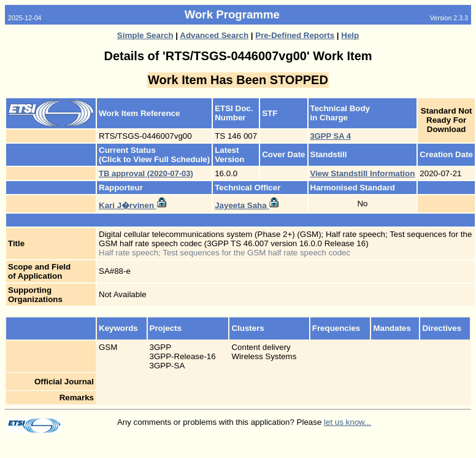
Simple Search (145, 35)
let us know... (347, 422)
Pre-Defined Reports (295, 35)
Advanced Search (214, 35)
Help (350, 35)
